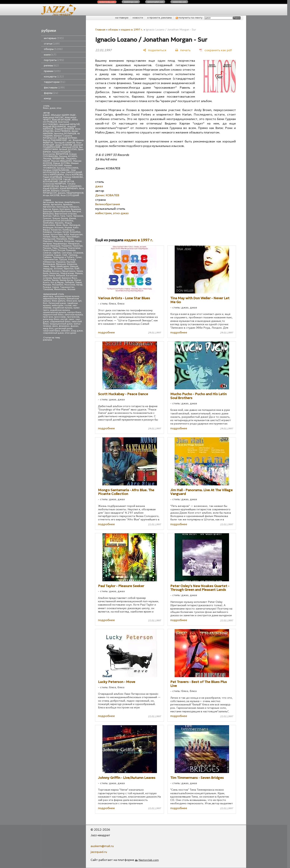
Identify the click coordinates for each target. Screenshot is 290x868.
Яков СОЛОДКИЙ (70, 195)
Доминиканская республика (58, 221)
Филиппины (60, 289)
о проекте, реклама (159, 18)
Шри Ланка (49, 276)
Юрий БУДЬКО (51, 188)
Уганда (72, 260)
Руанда (47, 287)
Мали (71, 239)
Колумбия (75, 232)
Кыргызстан (76, 234)
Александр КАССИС (53, 117)
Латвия (47, 237)
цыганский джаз (63, 328)
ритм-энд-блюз (51, 319)
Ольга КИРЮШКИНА (53, 175)
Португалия (74, 248)
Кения (80, 271)
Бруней (57, 278)
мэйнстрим (58, 306)
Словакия (78, 253)
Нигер (79, 285)
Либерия (69, 283)
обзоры (53, 49)
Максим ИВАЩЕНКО (62, 161)
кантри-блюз (74, 312)
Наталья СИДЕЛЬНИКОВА (56, 170)
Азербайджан (72, 202)
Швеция (74, 266)
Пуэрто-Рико (50, 250)
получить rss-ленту (189, 18)
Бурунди (48, 211)
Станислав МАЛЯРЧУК (54, 184)
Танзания (48, 289)
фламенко (64, 326)
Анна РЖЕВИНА (62, 131)
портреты (54, 60)
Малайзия (62, 239)
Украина (61, 262)
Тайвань (47, 257)
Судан (58, 255)
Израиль (59, 223)
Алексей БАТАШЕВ (61, 120)
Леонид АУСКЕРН (68, 156)
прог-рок (48, 317)
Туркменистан (50, 260)
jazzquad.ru (99, 852)
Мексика (58, 241)
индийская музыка (60, 310)
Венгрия (77, 211)
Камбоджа (68, 230)
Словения (48, 255)
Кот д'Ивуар (57, 283)
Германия (78, 216)
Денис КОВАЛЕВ (64, 145)
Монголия (70, 285)
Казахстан (56, 230)
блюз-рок (72, 301)
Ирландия (75, 225)
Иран (65, 225)
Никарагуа (74, 244)
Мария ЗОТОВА (61, 163)
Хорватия (72, 264)
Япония (71, 289)
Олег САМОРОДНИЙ (71, 172)
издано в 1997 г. (132, 30)
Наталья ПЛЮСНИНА (68, 168)
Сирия (55, 287)
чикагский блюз (51, 331)
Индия (68, 223)
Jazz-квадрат (62, 14)
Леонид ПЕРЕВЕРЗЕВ (54, 159)
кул (80, 301)
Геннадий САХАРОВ (65, 143)
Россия (61, 250)
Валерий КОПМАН (68, 138)
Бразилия (76, 209)
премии (52, 71)
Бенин (55, 209)
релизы (51, 66)
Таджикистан (67, 287)
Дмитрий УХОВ (70, 147)
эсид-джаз (77, 331)
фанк (55, 326)
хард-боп (48, 328)
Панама (47, 248)
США (65, 255)
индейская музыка (62, 308)
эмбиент (65, 331)
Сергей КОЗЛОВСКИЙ (57, 180)
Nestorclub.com (149, 860)
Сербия (56, 253)
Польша (63, 248)
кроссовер (60, 317)
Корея (46, 234)
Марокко (48, 241)
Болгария (65, 209)
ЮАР (77, 269)
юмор (48, 98)
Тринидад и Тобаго (64, 257)
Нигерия (47, 244)
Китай (66, 232)
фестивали (54, 88)
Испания (59, 228)
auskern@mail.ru (102, 846)
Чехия (46, 266)
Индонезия (49, 225)
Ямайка (47, 271)
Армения (68, 205)
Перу (55, 248)
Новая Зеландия (52, 246)
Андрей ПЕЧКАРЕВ (64, 129)
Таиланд (73, 255)
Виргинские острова (66, 214)
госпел (68, 306)
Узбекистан (49, 262)
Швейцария (63, 266)
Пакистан (78, 246)
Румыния (71, 250)
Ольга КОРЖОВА (74, 175)
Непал (78, 241)
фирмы (51, 93)
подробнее (106, 332)
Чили (53, 266)
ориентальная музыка (55, 312)
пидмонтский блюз (53, 315)
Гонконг (47, 218)
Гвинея (55, 280)
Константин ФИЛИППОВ (56, 154)
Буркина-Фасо (69, 278)
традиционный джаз (61, 324)
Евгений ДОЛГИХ (68, 149)
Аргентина (56, 205)
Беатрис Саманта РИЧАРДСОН (58, 137)
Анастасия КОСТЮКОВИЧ (56, 123)
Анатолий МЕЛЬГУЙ (69, 124)
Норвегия (66, 246)
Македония (49, 239)
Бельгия (47, 209)
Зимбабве (48, 223)
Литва (62, 237)
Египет (78, 280)
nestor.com (107, 2)
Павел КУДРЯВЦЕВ (53, 177)
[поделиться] (155, 50)
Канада (57, 232)
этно (59, 108)
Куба (66, 234)
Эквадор (48, 269)
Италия (68, 228)
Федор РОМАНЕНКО (71, 186)
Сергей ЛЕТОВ (66, 182)
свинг (71, 319)
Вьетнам (47, 216)
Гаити (69, 216)
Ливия (78, 283)
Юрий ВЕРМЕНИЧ (69, 188)
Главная (100, 30)
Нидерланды (60, 244)
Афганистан (49, 207)
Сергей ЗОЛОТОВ (52, 179)
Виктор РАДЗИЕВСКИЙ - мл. (57, 140)
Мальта (79, 273)
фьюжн (74, 326)
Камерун (48, 232)
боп (45, 303)
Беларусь (74, 207)
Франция (61, 264)
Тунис (79, 257)
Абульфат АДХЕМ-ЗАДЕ (63, 115)
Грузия (64, 218)
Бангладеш (62, 207)
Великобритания (62, 211)
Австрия (59, 202)
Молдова (69, 241)
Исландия (48, 228)
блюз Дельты (59, 301)
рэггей (64, 319)
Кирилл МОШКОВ (62, 152)
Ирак (59, 225)
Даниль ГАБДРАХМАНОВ (71, 193)
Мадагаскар (67, 273)
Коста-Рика (57, 234)
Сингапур (67, 253)
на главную (122, 18)
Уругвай (71, 262)
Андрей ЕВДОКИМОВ (55, 127)
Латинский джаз (57, 303)
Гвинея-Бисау (66, 280)
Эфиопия (69, 269)
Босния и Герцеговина (64, 271)
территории (55, 82)
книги (50, 55)
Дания (72, 218)
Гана (63, 216)
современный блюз (60, 322)
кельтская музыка (74, 315)
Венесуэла (48, 214)
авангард (48, 296)
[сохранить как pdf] (216, 50)
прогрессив (73, 317)
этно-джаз (70, 333)
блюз (46, 108)
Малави (47, 285)
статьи (52, 44)
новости (138, 18)
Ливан (55, 237)
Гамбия (47, 280)
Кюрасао (54, 273)
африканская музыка (54, 299)
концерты (54, 77)
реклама (47, 340)
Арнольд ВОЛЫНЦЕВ (65, 134)
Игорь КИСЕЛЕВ (51, 195)
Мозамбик (58, 285)
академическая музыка (67, 296)
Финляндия (49, 264)
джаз (53, 108)
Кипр (46, 273)
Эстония (58, 269)
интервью (54, 38)
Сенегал (47, 253)
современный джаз (53, 333)
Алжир (46, 205)
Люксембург (73, 237)
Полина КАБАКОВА (73, 177)
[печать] (183, 50)
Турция (63, 260)
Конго (46, 283)
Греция (56, 218)
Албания (61, 276)
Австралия (48, 202)
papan (46, 115)
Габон (56, 216)
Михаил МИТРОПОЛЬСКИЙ (61, 164)
